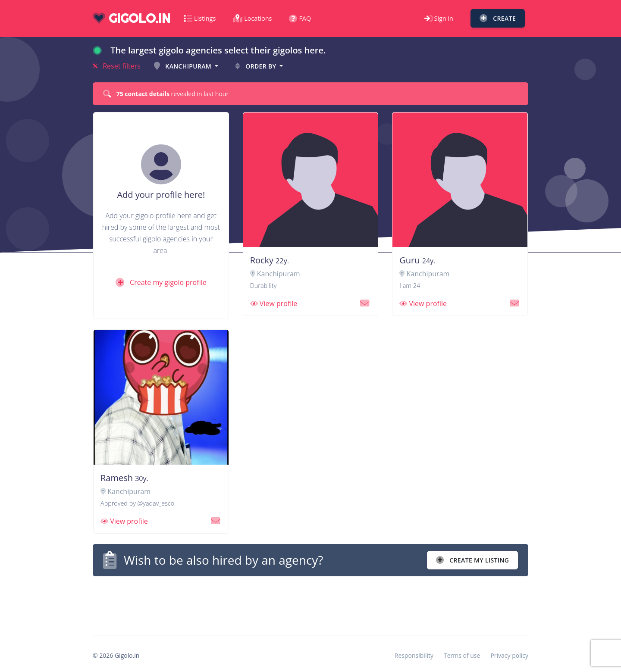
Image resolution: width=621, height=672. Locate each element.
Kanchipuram (183, 66)
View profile (274, 303)
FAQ (300, 18)
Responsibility (414, 655)
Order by (256, 66)
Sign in (439, 18)
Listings (200, 18)
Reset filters (117, 66)
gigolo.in (132, 18)
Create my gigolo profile (161, 282)
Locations (252, 18)
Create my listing (472, 560)
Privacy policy (509, 655)
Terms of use (462, 655)
